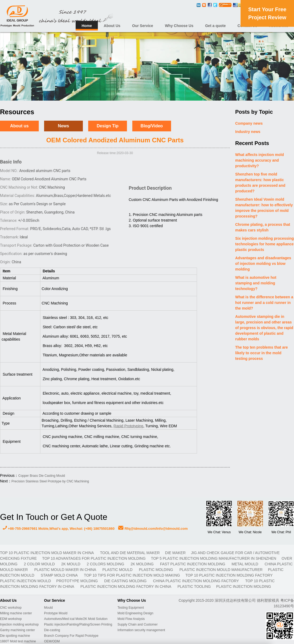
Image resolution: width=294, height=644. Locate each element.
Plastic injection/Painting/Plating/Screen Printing (78, 624)
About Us (112, 26)
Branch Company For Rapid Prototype (71, 636)
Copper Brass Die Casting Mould (42, 476)
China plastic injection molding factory (196, 581)
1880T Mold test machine (18, 641)
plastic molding (156, 570)
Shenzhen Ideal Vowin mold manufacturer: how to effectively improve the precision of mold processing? (264, 208)
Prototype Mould (56, 613)
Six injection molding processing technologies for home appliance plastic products (264, 244)
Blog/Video (152, 126)
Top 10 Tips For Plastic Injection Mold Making (132, 575)
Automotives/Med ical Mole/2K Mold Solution (76, 619)
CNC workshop (11, 608)
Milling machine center (16, 613)
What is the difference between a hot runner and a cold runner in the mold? (264, 303)
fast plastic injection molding (193, 564)
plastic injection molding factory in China (126, 586)
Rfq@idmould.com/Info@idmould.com (153, 529)
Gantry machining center (18, 630)
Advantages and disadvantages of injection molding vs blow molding (263, 264)
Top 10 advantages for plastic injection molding (94, 558)
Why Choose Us (179, 26)
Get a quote (215, 26)
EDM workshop (11, 619)
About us (19, 126)
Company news (249, 123)
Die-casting (52, 630)
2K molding (142, 564)
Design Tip (108, 126)
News (64, 126)
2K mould (71, 564)
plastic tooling (194, 586)
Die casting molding (126, 581)
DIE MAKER (175, 553)
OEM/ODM (52, 641)
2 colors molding (106, 564)
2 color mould (40, 564)
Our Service (143, 26)
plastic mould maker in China (66, 570)
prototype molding (78, 581)
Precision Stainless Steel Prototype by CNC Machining (50, 481)
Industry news (248, 132)
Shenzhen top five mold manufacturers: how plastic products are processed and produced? (260, 183)
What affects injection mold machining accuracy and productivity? (260, 160)
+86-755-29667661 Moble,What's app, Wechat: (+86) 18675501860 (59, 529)
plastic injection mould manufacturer (221, 570)
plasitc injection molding (244, 586)
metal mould (245, 564)
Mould (49, 608)
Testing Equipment (131, 608)
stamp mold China (60, 575)
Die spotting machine (15, 636)
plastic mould (118, 570)
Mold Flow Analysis (131, 619)
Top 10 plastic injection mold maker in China (47, 553)
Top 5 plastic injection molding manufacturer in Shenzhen (214, 558)
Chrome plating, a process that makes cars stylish (263, 227)
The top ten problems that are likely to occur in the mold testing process (262, 353)
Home (87, 26)
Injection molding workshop (19, 624)
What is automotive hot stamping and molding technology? (256, 283)
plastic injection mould (26, 581)
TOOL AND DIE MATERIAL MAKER (130, 553)
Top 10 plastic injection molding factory (229, 575)
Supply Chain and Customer (138, 624)
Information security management (141, 630)
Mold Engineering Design (136, 613)
